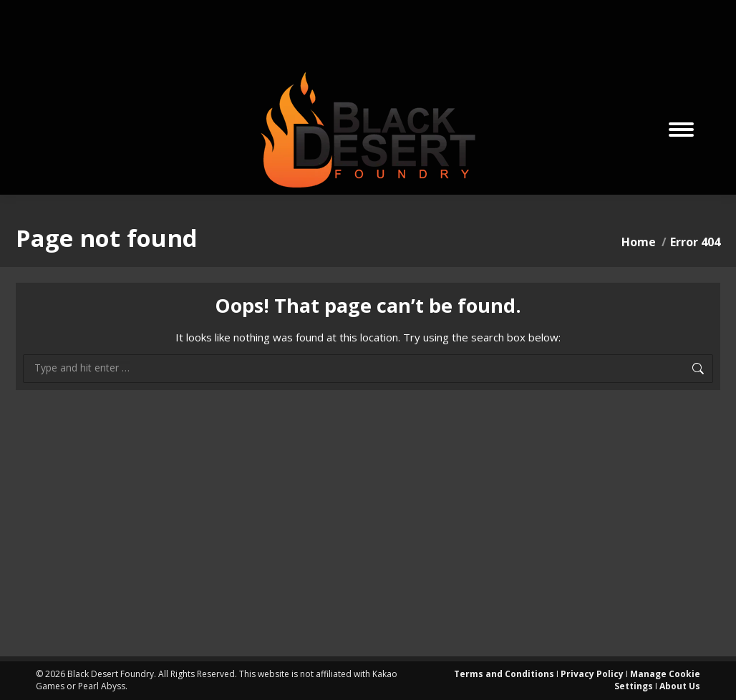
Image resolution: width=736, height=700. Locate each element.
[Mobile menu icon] (681, 130)
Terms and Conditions (504, 674)
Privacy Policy (592, 674)
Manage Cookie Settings (657, 680)
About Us (680, 686)
